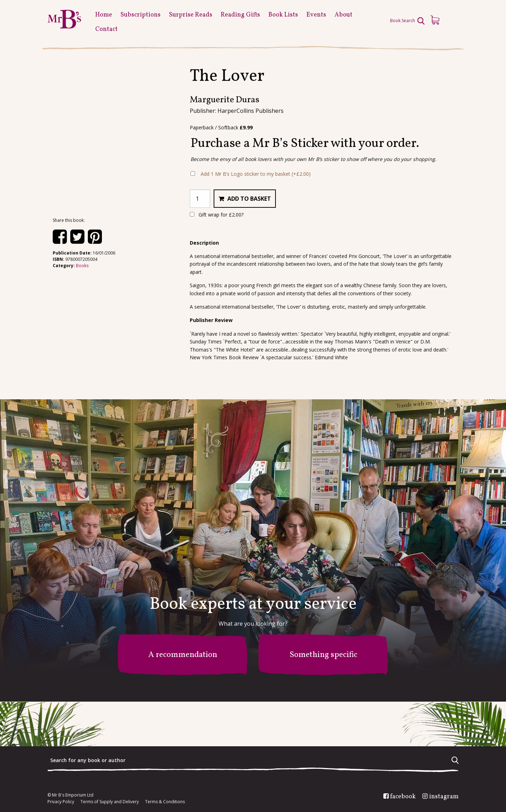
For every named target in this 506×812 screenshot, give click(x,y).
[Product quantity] (200, 199)
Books (82, 266)
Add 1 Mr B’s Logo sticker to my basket (256, 174)
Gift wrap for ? (217, 215)
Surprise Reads (191, 15)
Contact (106, 29)
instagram (444, 797)
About (343, 15)
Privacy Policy (61, 802)
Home (104, 15)
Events (316, 15)
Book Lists (283, 15)
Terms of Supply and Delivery (110, 802)
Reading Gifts (240, 15)
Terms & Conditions (165, 802)
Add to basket (249, 199)
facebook (403, 797)
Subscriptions (141, 15)
